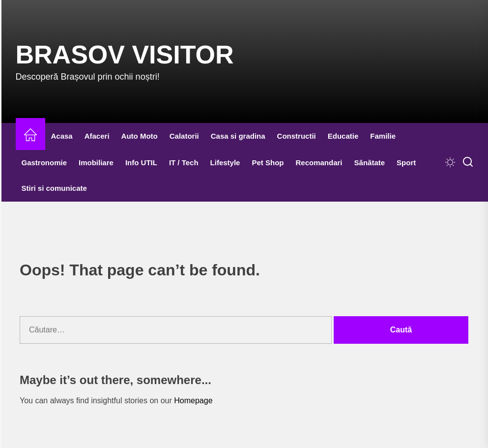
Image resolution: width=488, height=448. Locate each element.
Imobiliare (96, 163)
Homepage (193, 401)
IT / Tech (184, 163)
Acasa (62, 136)
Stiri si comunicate (54, 188)
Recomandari (319, 163)
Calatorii (184, 136)
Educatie (343, 136)
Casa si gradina (238, 136)
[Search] (468, 162)
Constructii (297, 136)
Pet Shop (268, 163)
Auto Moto (140, 136)
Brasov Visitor (125, 55)
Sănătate (370, 163)
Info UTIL (141, 163)
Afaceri (97, 136)
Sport (406, 163)
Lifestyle (225, 163)
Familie (383, 136)
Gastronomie (44, 163)
